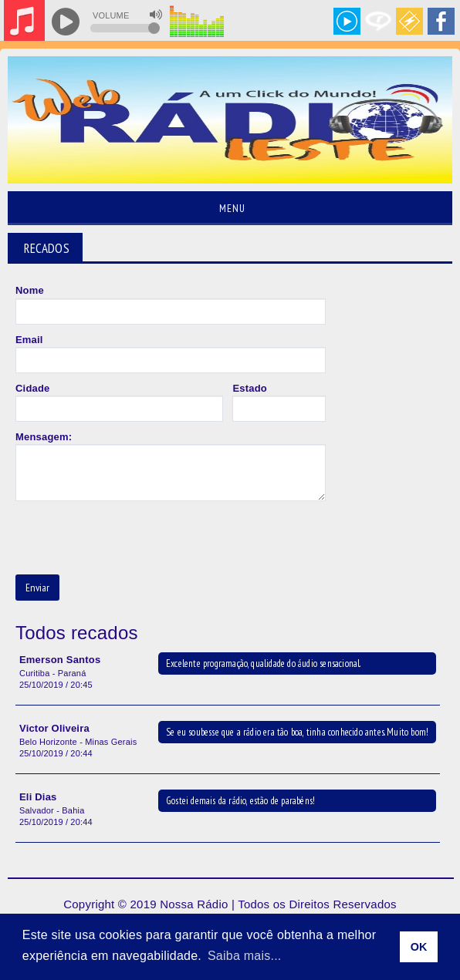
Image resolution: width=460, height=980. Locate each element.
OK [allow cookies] (419, 947)
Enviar (37, 588)
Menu (230, 208)
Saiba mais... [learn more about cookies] (245, 956)
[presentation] (133, 539)
